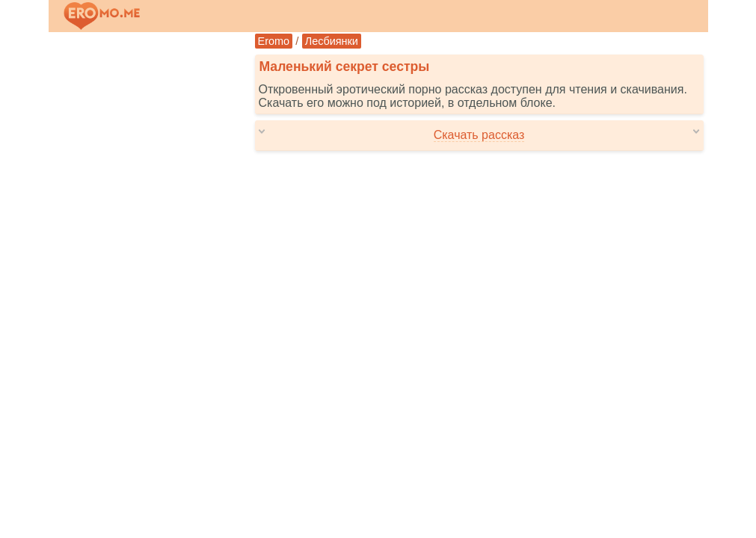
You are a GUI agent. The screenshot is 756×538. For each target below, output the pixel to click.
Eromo (274, 41)
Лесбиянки (332, 41)
